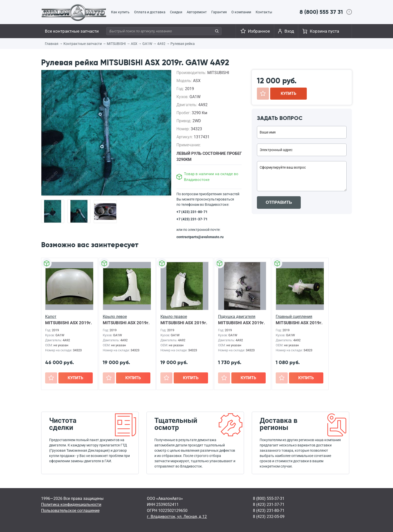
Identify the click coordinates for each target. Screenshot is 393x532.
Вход (289, 31)
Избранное (259, 31)
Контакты (264, 12)
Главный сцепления (294, 317)
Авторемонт (197, 12)
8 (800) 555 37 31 (321, 12)
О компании (241, 12)
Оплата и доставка (150, 12)
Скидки (176, 12)
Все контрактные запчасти (72, 31)
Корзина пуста (324, 31)
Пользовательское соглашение (70, 511)
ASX (134, 44)
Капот (51, 317)
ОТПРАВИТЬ (279, 202)
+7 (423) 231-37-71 (192, 219)
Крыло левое (115, 317)
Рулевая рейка (183, 44)
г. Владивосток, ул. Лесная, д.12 (177, 517)
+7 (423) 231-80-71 (192, 212)
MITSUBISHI (116, 44)
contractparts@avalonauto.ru (200, 237)
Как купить (120, 12)
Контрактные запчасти (83, 44)
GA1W (147, 44)
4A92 (161, 44)
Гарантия (219, 12)
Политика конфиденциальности (71, 505)
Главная (52, 44)
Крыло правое (174, 317)
